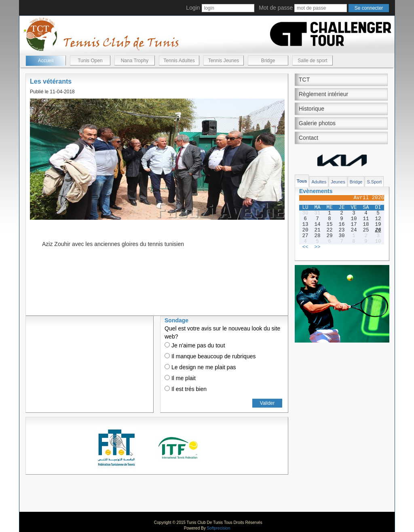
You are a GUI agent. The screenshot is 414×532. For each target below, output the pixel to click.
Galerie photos (317, 123)
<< (305, 247)
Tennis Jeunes (224, 61)
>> (317, 247)
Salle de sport (312, 61)
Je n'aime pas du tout (195, 345)
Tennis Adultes (179, 61)
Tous (302, 181)
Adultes (319, 182)
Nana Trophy (135, 61)
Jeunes (338, 182)
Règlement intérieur (323, 94)
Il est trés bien (186, 389)
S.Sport (374, 182)
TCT (304, 80)
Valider (267, 403)
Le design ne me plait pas (200, 367)
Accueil (46, 61)
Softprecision (218, 528)
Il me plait (180, 378)
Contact (308, 138)
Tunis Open (90, 61)
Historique (312, 109)
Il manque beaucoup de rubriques (210, 356)
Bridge (268, 61)
